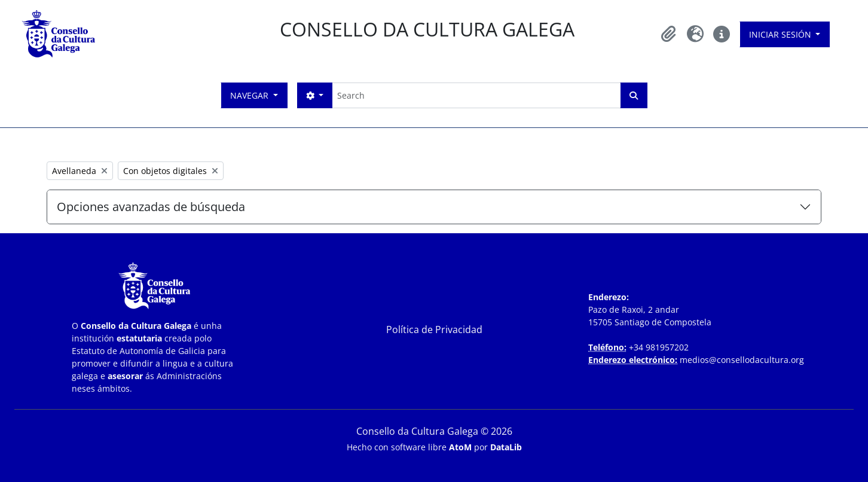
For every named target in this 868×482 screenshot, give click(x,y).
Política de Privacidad (434, 330)
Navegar (250, 95)
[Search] (476, 95)
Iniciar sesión (781, 34)
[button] (669, 34)
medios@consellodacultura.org (742, 360)
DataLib (506, 447)
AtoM (460, 447)
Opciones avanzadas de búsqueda (151, 207)
